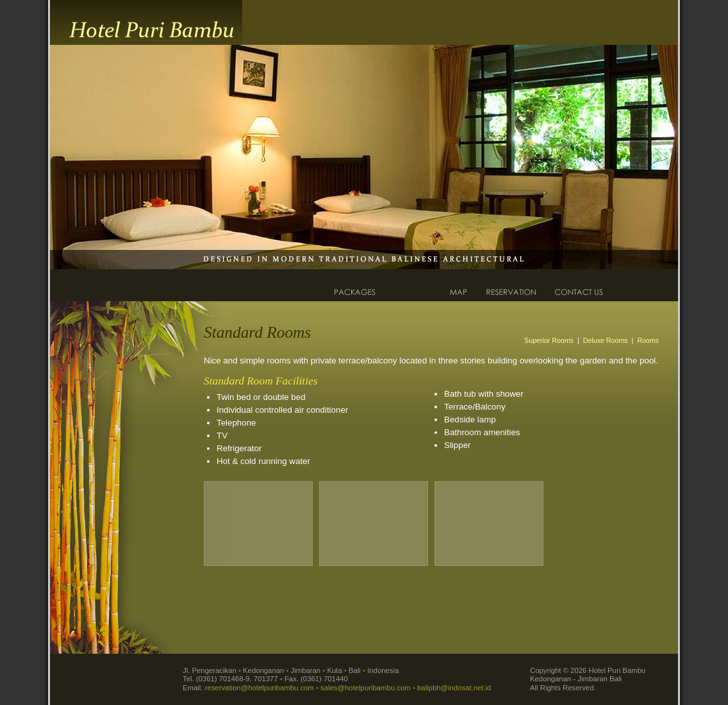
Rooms (648, 340)
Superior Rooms (549, 340)
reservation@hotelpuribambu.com (260, 688)
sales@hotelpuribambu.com (366, 688)
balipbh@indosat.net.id (454, 688)
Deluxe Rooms (606, 340)
